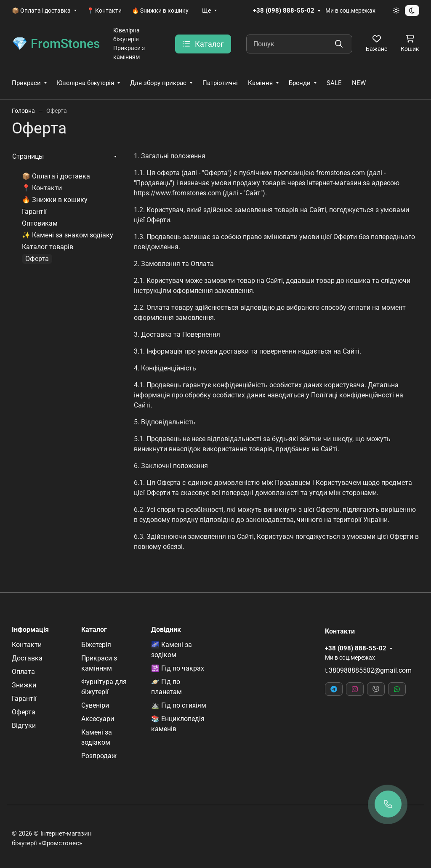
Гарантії (34, 212)
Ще (206, 11)
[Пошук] (299, 44)
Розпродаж (99, 756)
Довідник (166, 630)
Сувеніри (95, 705)
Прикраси (26, 83)
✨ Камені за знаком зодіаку (68, 235)
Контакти (27, 645)
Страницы (28, 156)
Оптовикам (40, 223)
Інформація (30, 630)
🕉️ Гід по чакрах (178, 668)
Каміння (260, 83)
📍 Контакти (104, 11)
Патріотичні (220, 83)
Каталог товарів (48, 247)
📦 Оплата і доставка (41, 11)
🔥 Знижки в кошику (160, 11)
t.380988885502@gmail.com (368, 670)
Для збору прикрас (158, 83)
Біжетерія (96, 645)
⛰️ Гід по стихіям (179, 705)
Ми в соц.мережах (350, 11)
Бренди (300, 83)
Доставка (27, 658)
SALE (334, 83)
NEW (359, 83)
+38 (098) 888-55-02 (284, 11)
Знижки (24, 685)
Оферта (24, 712)
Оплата (23, 672)
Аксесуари (98, 719)
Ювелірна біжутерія (85, 83)
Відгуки (24, 726)
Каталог (94, 630)
